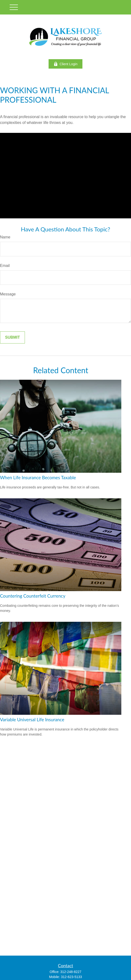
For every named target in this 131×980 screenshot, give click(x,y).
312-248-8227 (71, 972)
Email (5, 266)
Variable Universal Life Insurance (32, 720)
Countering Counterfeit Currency (33, 596)
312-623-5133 (71, 977)
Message (8, 294)
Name (5, 237)
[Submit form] (12, 337)
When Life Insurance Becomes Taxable (38, 478)
